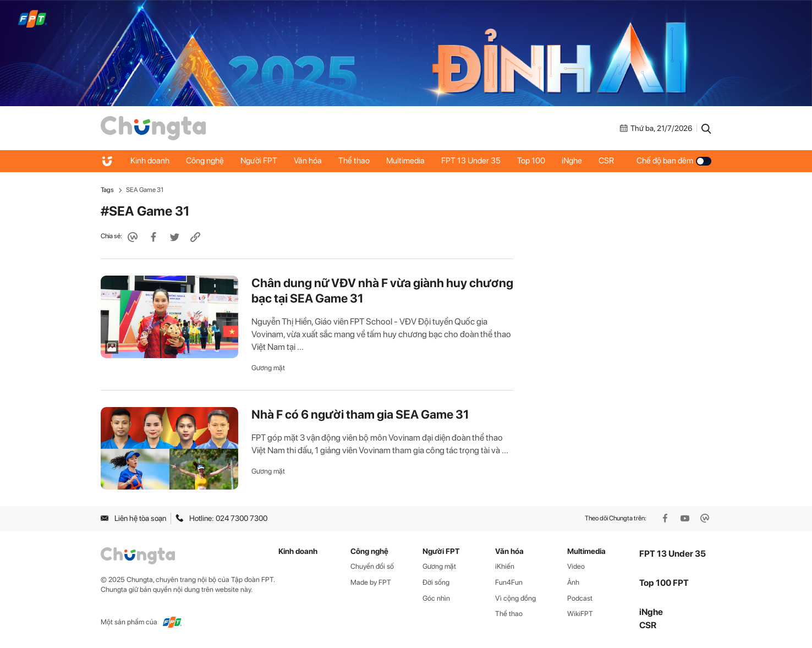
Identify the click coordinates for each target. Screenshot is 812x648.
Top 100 (531, 161)
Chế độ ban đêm (674, 161)
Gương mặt (268, 368)
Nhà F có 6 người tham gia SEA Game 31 (360, 414)
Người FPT (259, 161)
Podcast (580, 598)
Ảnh (573, 582)
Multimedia (405, 161)
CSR (606, 161)
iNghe (572, 161)
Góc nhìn (436, 598)
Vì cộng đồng (515, 598)
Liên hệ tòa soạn (133, 518)
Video (576, 566)
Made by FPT (371, 582)
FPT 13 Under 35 (471, 161)
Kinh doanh (150, 161)
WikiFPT (580, 614)
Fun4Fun (509, 582)
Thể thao (354, 161)
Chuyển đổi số (372, 566)
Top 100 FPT (664, 583)
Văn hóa (308, 161)
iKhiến (505, 566)
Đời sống (436, 582)
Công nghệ (205, 161)
